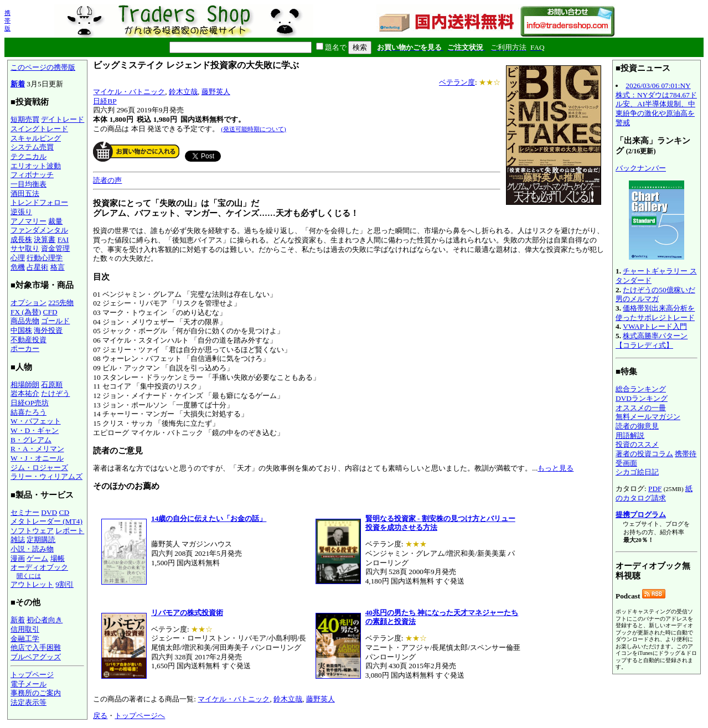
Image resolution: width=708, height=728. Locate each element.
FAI (63, 239)
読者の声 (107, 180)
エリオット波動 (36, 166)
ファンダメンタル (39, 230)
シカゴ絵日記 (637, 472)
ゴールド (55, 321)
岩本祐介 (25, 393)
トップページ (32, 675)
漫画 (18, 558)
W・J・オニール (37, 458)
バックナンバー (641, 168)
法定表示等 (29, 702)
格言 (58, 267)
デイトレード (63, 119)
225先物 (61, 303)
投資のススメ (637, 444)
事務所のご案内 (36, 693)
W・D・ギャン (35, 430)
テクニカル (29, 156)
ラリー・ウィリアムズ (46, 476)
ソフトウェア (32, 531)
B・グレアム (31, 440)
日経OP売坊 (30, 403)
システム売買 (32, 147)
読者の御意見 (637, 426)
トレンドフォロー (39, 202)
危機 (18, 267)
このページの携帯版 (43, 67)
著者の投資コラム (644, 454)
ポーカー (25, 348)
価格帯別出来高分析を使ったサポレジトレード (655, 313)
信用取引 (25, 629)
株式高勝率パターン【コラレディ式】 (652, 340)
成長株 (21, 239)
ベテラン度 (457, 82)
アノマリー (29, 221)
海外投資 (48, 330)
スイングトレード (39, 129)
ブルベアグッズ (36, 657)
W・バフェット (36, 421)
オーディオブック (39, 567)
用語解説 (630, 435)
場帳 (58, 558)
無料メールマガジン (648, 417)
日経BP (105, 101)
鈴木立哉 (183, 92)
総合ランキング (641, 389)
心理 (18, 258)
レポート (70, 531)
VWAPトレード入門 (655, 326)
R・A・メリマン (37, 449)
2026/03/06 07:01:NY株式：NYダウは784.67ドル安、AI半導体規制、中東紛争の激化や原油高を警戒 (656, 104)
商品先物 (25, 321)
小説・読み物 (32, 549)
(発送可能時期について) (253, 129)
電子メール (29, 684)
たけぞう (55, 393)
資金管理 (55, 248)
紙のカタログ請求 (654, 493)
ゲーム (37, 558)
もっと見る (555, 468)
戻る (100, 716)
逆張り (21, 212)
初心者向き (45, 620)
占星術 (37, 267)
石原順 (52, 384)
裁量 (55, 221)
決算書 (45, 239)
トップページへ (140, 716)
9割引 (64, 584)
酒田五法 (25, 193)
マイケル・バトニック (129, 92)
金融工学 (25, 639)
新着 (18, 84)
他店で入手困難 (36, 647)
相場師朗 (25, 384)
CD (64, 512)
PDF (655, 489)
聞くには (29, 576)
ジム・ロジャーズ (39, 468)
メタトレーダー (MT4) (46, 521)
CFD (50, 312)
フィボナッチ (32, 175)
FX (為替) (26, 312)
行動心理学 (45, 258)
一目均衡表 (29, 184)
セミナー (25, 512)
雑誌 (18, 539)
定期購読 (41, 539)
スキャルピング (36, 138)
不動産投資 (29, 340)
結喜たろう (29, 412)
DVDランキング (642, 398)
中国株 (21, 330)
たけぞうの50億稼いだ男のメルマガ (655, 295)
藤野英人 (216, 92)
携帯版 (7, 20)
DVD (49, 512)
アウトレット (32, 584)
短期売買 (25, 119)
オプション (29, 303)
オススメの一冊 (641, 408)
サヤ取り (25, 248)
